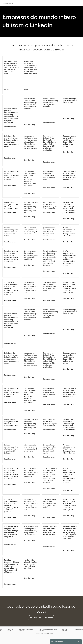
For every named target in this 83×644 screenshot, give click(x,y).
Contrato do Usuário (66, 630)
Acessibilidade (79, 629)
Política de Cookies (10, 630)
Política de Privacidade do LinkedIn (26, 630)
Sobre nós (2, 630)
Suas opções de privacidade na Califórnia (48, 630)
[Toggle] (79, 642)
